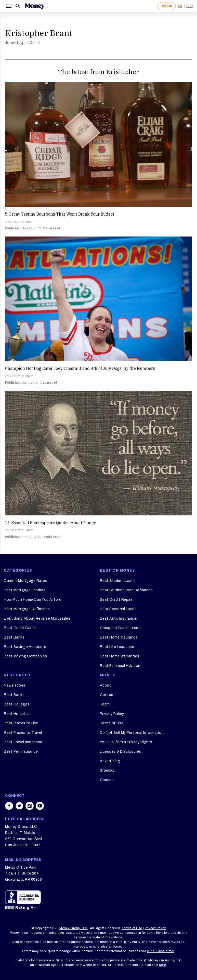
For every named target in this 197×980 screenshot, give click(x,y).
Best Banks (14, 637)
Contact (108, 695)
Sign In (167, 6)
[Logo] (35, 6)
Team (105, 704)
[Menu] (9, 6)
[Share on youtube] (40, 806)
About (106, 685)
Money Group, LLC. (74, 928)
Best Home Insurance (119, 637)
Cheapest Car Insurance (121, 628)
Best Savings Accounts (25, 647)
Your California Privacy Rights (126, 742)
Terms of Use (112, 723)
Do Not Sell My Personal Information (132, 733)
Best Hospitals (17, 714)
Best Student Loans (118, 581)
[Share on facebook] (9, 806)
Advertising (110, 761)
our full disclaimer (161, 951)
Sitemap (107, 770)
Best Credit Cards (20, 628)
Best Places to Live (21, 723)
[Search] (18, 6)
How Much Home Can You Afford (32, 600)
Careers (107, 780)
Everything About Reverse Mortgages (37, 618)
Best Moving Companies (25, 656)
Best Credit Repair (116, 600)
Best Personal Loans (118, 609)
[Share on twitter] (19, 806)
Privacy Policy (112, 714)
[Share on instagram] (30, 806)
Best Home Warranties (120, 656)
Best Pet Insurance (21, 752)
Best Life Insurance (117, 647)
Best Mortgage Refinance (27, 609)
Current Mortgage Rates (25, 581)
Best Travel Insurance (23, 742)
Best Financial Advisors (121, 666)
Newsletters (15, 685)
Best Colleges (17, 704)
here (162, 965)
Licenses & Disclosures (121, 752)
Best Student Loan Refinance (126, 590)
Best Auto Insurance (118, 618)
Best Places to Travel (23, 733)
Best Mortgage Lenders (25, 590)
